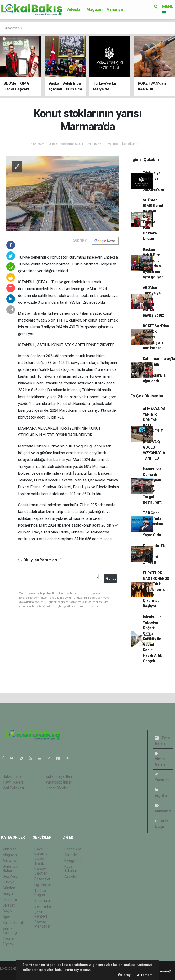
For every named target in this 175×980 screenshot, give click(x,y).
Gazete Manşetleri (43, 924)
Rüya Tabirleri (71, 869)
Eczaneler (42, 879)
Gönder (111, 578)
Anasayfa (12, 28)
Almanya (115, 10)
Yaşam (8, 938)
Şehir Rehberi (41, 914)
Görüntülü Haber (10, 869)
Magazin (94, 10)
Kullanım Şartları (59, 776)
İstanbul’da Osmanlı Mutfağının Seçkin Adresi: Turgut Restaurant (152, 486)
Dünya (8, 894)
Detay (124, 975)
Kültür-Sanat (13, 923)
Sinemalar (43, 901)
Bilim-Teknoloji (10, 930)
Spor (6, 917)
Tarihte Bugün (40, 893)
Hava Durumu (41, 851)
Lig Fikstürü (43, 885)
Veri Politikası (13, 788)
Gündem (10, 888)
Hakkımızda (12, 776)
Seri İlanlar (43, 906)
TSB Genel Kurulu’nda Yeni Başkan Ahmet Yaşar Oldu (153, 524)
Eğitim (8, 944)
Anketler (71, 855)
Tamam (145, 975)
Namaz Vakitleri (41, 871)
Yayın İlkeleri (13, 782)
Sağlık (7, 911)
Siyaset (9, 905)
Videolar (74, 10)
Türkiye (9, 882)
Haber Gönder (57, 788)
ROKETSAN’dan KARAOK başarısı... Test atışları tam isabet (156, 337)
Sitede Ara (73, 849)
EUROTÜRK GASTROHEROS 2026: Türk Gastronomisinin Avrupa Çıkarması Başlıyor (157, 590)
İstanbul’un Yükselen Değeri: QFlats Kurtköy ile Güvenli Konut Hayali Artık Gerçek (152, 639)
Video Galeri (160, 759)
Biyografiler (74, 861)
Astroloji (71, 876)
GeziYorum (12, 876)
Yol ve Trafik (39, 861)
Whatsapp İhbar (59, 782)
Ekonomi (10, 899)
